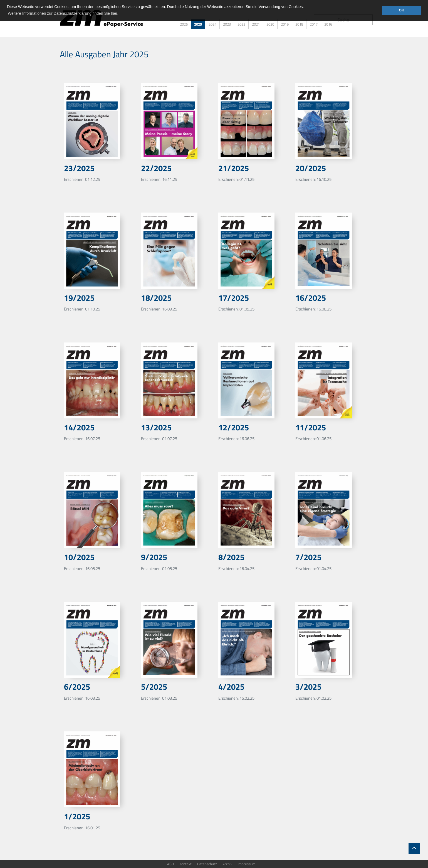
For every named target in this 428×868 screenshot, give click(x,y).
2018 (299, 24)
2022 (241, 24)
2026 (184, 24)
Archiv (227, 864)
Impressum (247, 864)
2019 (285, 24)
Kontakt (185, 864)
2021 (256, 24)
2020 (270, 24)
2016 (328, 24)
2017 (314, 24)
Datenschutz (207, 864)
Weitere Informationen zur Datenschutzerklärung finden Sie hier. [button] (63, 13)
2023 (227, 24)
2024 (212, 24)
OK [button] (401, 10)
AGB (170, 864)
